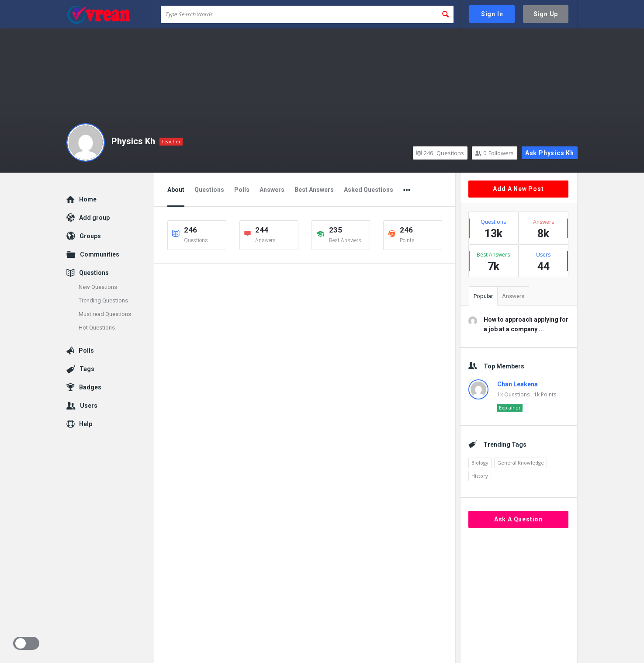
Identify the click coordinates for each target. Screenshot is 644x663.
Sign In (492, 14)
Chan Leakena (518, 384)
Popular (483, 296)
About (176, 190)
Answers (272, 190)
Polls (242, 190)
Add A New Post (518, 189)
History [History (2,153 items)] (480, 476)
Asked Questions (369, 190)
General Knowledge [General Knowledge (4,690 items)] (521, 463)
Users (89, 406)
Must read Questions (105, 314)
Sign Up (546, 14)
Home (88, 199)
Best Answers (314, 190)
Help (86, 424)
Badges (90, 387)
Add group (94, 218)
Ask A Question (518, 519)
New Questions (98, 287)
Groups (90, 236)
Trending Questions (103, 300)
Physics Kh (133, 141)
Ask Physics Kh (550, 153)
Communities (100, 254)
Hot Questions (97, 328)
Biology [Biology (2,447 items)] (480, 463)
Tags (87, 369)
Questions (440, 153)
